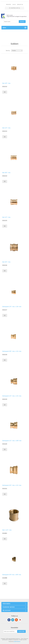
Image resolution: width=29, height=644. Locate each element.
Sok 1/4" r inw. (6, 128)
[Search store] (11, 22)
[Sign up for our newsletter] (10, 631)
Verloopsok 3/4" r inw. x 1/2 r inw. (12, 485)
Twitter (13, 620)
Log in (14, 5)
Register (8, 5)
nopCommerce (17, 642)
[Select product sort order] (17, 51)
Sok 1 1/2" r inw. (7, 530)
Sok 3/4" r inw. (6, 262)
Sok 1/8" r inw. (6, 83)
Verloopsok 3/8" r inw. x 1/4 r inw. (12, 351)
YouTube (20, 620)
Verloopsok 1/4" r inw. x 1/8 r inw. (12, 307)
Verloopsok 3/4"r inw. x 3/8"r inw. (12, 575)
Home (4, 34)
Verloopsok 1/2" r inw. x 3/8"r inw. (12, 441)
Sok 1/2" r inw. (6, 217)
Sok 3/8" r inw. (6, 173)
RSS (16, 620)
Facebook (9, 620)
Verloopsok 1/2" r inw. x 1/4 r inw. (12, 396)
